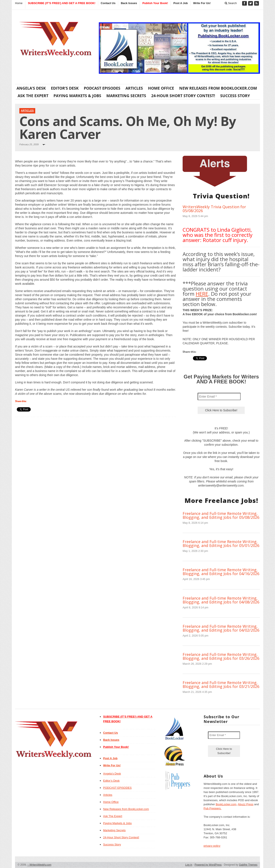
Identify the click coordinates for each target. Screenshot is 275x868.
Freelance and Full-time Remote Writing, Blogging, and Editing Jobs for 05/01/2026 (221, 543)
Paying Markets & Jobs (77, 96)
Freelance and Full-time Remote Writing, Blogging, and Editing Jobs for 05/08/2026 (221, 515)
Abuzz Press (246, 804)
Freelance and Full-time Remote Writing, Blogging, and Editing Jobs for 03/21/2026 (221, 684)
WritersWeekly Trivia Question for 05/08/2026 (214, 209)
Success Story (235, 96)
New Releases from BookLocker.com (218, 88)
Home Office (161, 88)
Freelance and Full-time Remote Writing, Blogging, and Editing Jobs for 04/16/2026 (221, 572)
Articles (134, 88)
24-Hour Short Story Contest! (183, 96)
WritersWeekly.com (39, 865)
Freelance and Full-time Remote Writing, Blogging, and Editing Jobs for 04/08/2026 (221, 600)
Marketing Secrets (126, 96)
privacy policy (212, 846)
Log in (189, 865)
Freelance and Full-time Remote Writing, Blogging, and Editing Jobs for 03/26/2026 (221, 656)
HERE (202, 294)
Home (19, 3)
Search (231, 3)
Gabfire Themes (248, 865)
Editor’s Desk (65, 88)
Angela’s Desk (31, 88)
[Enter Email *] (219, 396)
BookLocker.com (226, 804)
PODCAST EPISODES (102, 88)
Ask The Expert (33, 96)
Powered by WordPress (208, 865)
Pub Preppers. (213, 808)
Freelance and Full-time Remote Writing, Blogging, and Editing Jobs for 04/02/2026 (221, 628)
